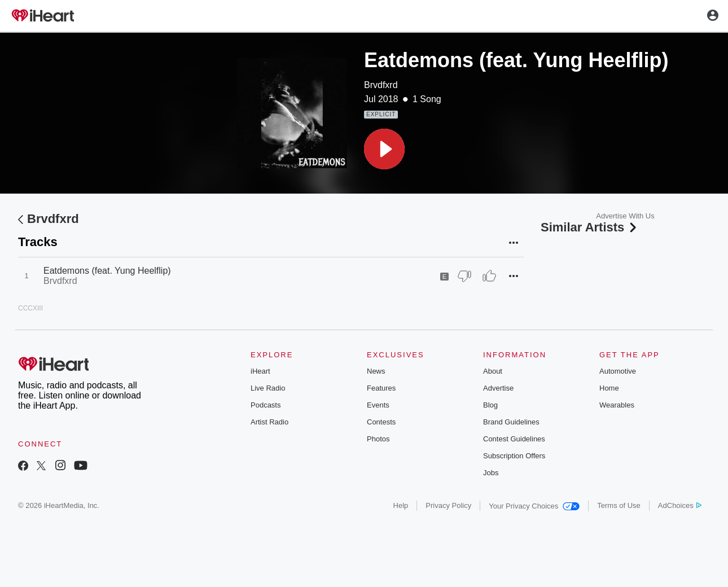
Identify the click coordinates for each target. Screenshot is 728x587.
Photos (378, 439)
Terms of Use (619, 505)
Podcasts (266, 405)
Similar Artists (590, 227)
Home (609, 388)
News (376, 371)
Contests (381, 422)
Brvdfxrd (381, 85)
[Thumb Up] (489, 276)
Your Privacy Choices (534, 506)
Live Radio (268, 388)
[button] (384, 149)
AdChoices (680, 505)
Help (401, 505)
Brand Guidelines (511, 422)
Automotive (618, 371)
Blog (490, 405)
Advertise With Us (625, 216)
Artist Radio (269, 422)
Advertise (498, 388)
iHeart (260, 371)
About (493, 371)
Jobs (491, 473)
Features (381, 388)
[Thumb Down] (464, 276)
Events (378, 405)
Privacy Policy (448, 505)
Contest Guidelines (514, 439)
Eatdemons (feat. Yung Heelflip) (107, 271)
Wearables (617, 405)
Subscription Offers (514, 456)
